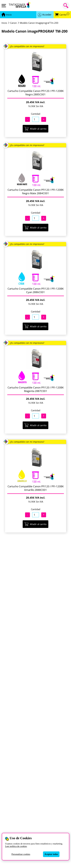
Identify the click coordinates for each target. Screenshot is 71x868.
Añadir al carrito (35, 129)
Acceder (47, 15)
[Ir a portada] (9, 15)
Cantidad (36, 114)
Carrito (64, 15)
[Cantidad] (36, 119)
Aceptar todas (51, 854)
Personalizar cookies (21, 854)
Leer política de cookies (16, 846)
